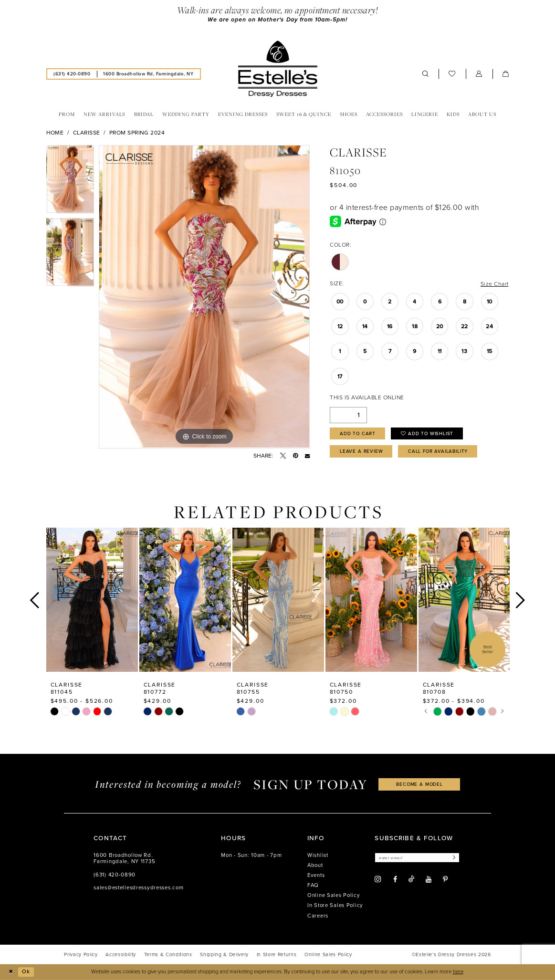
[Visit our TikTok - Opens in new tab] (411, 879)
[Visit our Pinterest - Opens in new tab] (445, 879)
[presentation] (92, 600)
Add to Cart (358, 433)
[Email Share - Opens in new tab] (307, 456)
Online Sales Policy (334, 896)
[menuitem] (72, 74)
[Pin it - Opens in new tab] (295, 456)
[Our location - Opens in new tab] (148, 74)
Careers (318, 916)
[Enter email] (417, 858)
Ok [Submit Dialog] (26, 972)
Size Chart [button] (495, 284)
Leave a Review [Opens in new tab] (361, 452)
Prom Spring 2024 (137, 133)
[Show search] (426, 74)
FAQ (313, 885)
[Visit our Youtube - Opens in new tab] (429, 879)
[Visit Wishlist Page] (452, 74)
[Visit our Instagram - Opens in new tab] (378, 879)
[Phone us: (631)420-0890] (72, 74)
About (315, 865)
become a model (419, 785)
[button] (479, 74)
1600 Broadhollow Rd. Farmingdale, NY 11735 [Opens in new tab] (124, 859)
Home (55, 133)
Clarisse (87, 133)
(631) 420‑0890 (115, 875)
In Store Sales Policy (335, 906)
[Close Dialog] (10, 972)
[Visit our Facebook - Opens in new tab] (395, 879)
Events (316, 875)
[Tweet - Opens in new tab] (283, 456)
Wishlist (318, 855)
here (458, 972)
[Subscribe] (453, 858)
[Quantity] (348, 415)
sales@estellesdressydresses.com (138, 888)
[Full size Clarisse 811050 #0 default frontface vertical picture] (204, 297)
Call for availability (438, 452)
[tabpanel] (70, 182)
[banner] (277, 69)
